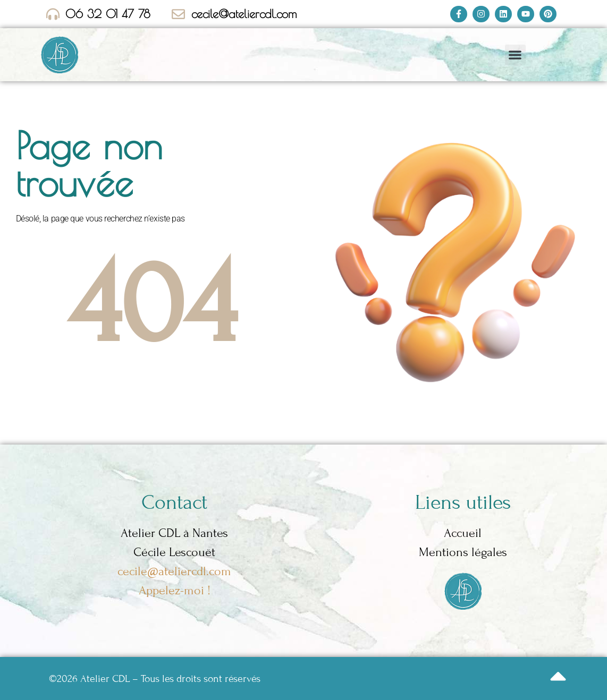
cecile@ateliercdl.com (174, 571)
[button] (515, 55)
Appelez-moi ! (175, 590)
